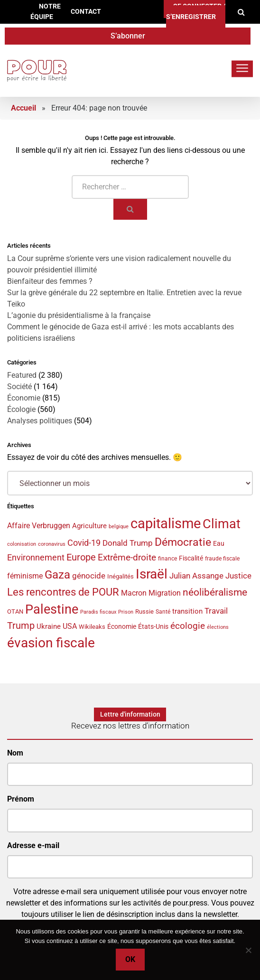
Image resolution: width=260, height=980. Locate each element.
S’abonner (128, 36)
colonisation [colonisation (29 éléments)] (22, 544)
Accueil (23, 108)
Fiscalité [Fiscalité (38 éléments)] (191, 558)
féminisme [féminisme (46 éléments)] (25, 576)
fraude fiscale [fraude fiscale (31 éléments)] (222, 559)
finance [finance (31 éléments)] (167, 559)
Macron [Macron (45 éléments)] (134, 593)
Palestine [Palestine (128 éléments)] (52, 609)
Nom (15, 753)
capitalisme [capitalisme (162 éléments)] (166, 523)
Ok (130, 959)
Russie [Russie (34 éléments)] (144, 611)
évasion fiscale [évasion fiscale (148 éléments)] (51, 643)
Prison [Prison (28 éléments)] (126, 612)
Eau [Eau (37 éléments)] (219, 543)
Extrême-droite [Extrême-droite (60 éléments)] (127, 557)
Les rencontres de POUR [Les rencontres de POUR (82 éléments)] (63, 592)
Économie (24, 398)
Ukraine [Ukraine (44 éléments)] (49, 626)
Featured (22, 375)
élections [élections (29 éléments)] (218, 627)
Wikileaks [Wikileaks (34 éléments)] (92, 627)
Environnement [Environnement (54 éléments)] (36, 558)
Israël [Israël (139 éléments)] (152, 574)
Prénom (21, 799)
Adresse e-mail (33, 845)
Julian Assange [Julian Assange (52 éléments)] (196, 576)
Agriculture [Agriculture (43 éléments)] (89, 526)
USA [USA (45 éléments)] (70, 626)
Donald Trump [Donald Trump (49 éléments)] (128, 543)
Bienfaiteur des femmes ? (50, 281)
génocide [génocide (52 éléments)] (89, 576)
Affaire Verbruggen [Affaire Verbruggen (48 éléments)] (39, 526)
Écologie (21, 409)
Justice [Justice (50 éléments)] (238, 576)
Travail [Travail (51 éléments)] (216, 611)
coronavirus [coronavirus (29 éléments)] (52, 544)
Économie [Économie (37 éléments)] (122, 626)
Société (19, 387)
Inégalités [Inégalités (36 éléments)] (121, 576)
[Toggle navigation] (242, 69)
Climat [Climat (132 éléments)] (222, 524)
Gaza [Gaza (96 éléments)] (57, 575)
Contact (86, 12)
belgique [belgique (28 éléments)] (119, 527)
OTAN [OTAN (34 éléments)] (15, 611)
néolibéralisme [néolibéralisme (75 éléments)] (215, 592)
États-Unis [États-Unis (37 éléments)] (153, 626)
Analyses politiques (40, 421)
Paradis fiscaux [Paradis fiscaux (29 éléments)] (98, 612)
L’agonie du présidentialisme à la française (79, 315)
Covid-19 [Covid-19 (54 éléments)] (84, 543)
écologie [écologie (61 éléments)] (188, 626)
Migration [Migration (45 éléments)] (165, 593)
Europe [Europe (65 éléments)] (81, 557)
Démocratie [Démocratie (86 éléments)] (183, 542)
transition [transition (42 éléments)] (187, 611)
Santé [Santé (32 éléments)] (163, 612)
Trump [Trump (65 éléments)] (21, 626)
